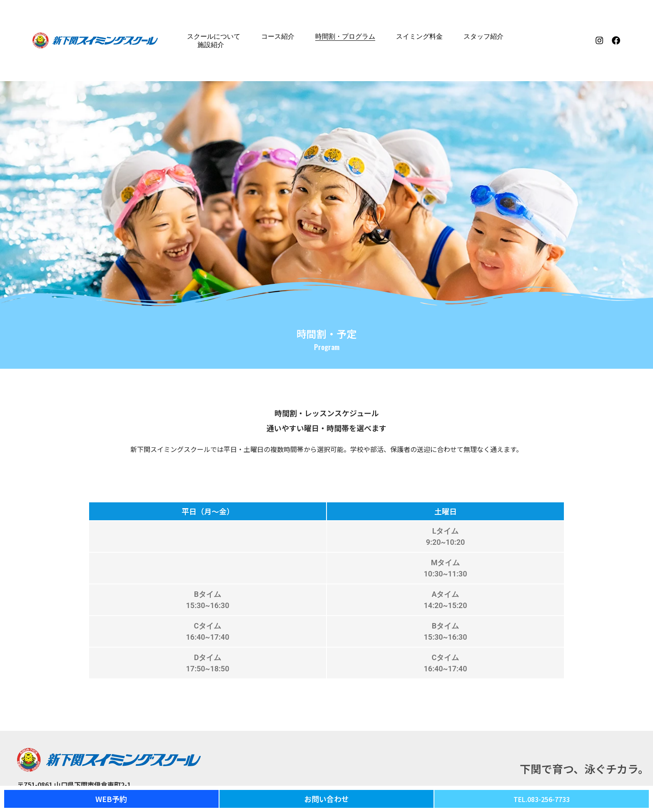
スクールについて (214, 36)
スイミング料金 (419, 36)
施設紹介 (211, 45)
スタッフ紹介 (484, 36)
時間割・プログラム (345, 36)
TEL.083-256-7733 (542, 799)
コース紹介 (278, 36)
